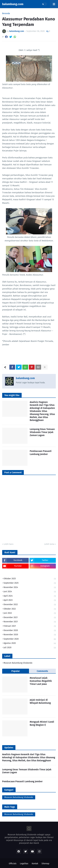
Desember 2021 (30, 618)
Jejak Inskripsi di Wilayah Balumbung (40, 701)
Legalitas (24, 864)
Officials (13, 864)
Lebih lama (49, 544)
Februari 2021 (30, 626)
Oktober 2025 (30, 579)
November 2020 (30, 635)
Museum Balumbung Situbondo (18, 663)
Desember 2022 (30, 605)
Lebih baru (9, 544)
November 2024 (30, 588)
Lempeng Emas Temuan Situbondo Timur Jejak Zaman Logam (42, 432)
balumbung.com (13, 4)
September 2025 (30, 583)
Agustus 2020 (30, 643)
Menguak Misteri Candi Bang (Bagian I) (42, 723)
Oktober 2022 (30, 609)
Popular (16, 671)
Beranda (6, 14)
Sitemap (45, 864)
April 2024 (30, 596)
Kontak (35, 864)
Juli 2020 (30, 648)
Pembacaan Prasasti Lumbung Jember (41, 453)
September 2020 (30, 639)
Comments (42, 671)
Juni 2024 (30, 592)
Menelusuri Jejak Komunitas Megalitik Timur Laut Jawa (41, 681)
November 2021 (30, 622)
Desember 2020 (30, 631)
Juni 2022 (30, 613)
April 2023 (30, 600)
